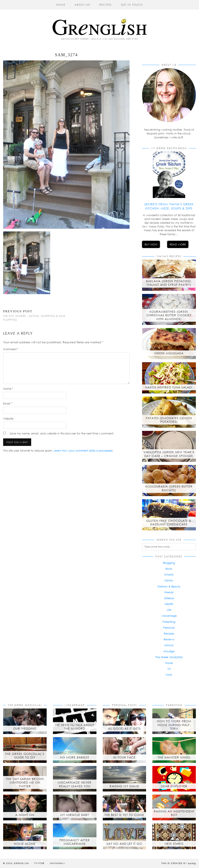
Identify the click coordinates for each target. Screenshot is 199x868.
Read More (178, 244)
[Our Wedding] (25, 721)
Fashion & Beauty (169, 586)
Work (169, 675)
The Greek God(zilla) (169, 657)
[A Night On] (25, 807)
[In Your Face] (125, 750)
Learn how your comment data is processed (83, 451)
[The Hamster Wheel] (174, 750)
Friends (169, 592)
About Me (82, 5)
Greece (169, 598)
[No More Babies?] (75, 750)
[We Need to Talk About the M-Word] (75, 721)
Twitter (39, 863)
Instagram (58, 863)
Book (169, 569)
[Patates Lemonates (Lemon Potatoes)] (169, 412)
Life (169, 610)
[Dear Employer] (174, 779)
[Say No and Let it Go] (125, 836)
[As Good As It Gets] (125, 721)
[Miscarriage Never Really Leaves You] (75, 779)
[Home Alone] (25, 836)
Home (61, 5)
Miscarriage (169, 616)
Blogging (169, 563)
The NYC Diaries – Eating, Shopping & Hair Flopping (35, 315)
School (169, 645)
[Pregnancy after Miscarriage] (75, 836)
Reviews (169, 639)
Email (8, 403)
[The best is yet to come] (125, 807)
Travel (169, 663)
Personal (169, 628)
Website (8, 419)
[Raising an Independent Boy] (174, 807)
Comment (11, 349)
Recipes (106, 5)
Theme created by (179, 863)
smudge (169, 651)
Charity (169, 574)
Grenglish (21, 863)
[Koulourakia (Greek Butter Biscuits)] (169, 481)
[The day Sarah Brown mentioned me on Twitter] (25, 779)
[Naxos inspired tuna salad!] (169, 378)
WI (169, 669)
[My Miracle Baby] (75, 807)
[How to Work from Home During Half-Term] (174, 721)
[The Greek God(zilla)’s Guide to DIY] (25, 750)
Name (8, 389)
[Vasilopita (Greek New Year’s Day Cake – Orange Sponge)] (169, 446)
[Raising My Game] (125, 779)
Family (169, 580)
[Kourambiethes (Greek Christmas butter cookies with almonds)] (169, 310)
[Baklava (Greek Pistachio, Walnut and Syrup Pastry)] (169, 275)
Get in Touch (132, 5)
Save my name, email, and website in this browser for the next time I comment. (62, 433)
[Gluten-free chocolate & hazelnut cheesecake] (169, 515)
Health (169, 604)
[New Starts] (174, 836)
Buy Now (151, 244)
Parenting (169, 622)
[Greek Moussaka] (169, 344)
